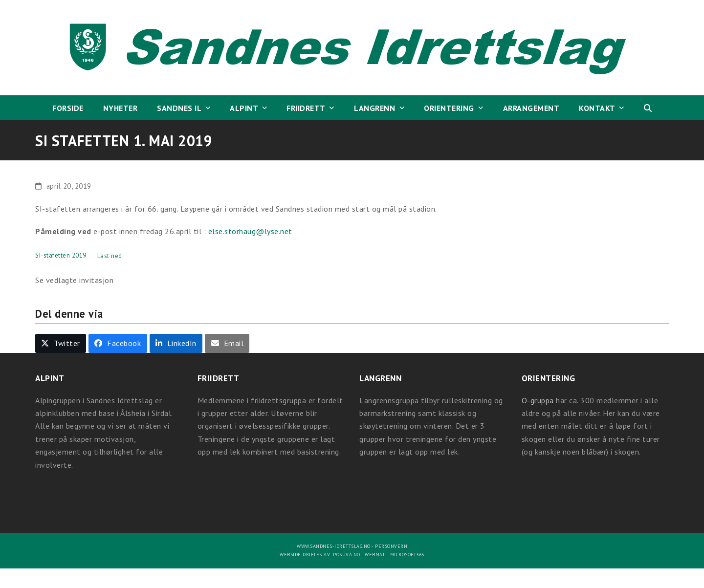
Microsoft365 (407, 555)
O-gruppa (538, 400)
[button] (648, 108)
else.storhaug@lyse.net (250, 231)
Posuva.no (347, 555)
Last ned (110, 256)
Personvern (391, 546)
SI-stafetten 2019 (61, 256)
